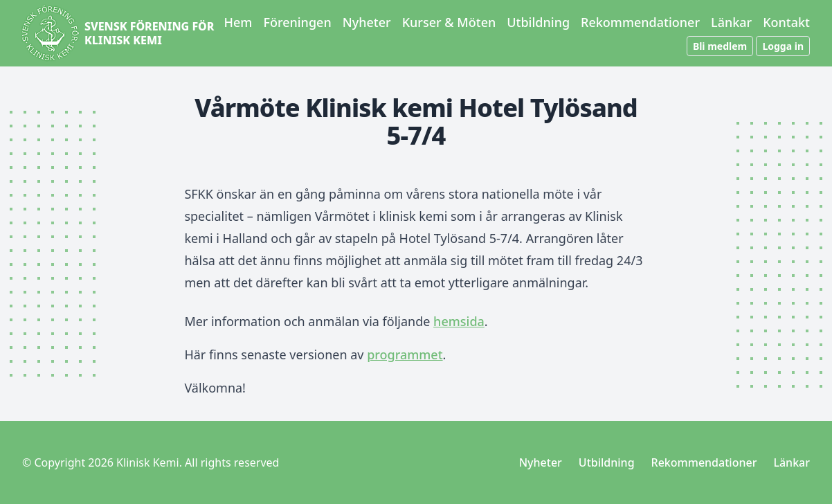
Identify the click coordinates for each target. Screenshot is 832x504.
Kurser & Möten (449, 22)
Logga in (783, 46)
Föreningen (297, 22)
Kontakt (786, 22)
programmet (405, 354)
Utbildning (538, 22)
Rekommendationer (640, 22)
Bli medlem (720, 46)
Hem (238, 22)
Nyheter (367, 22)
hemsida (459, 321)
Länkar (731, 22)
